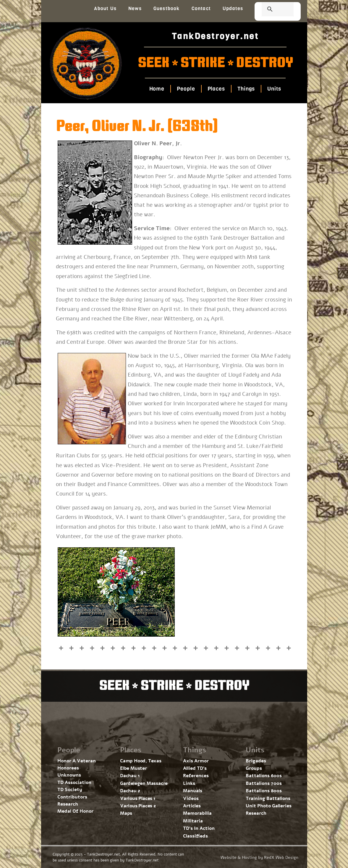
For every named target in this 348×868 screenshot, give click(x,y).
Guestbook (167, 8)
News (135, 8)
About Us (105, 8)
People (186, 89)
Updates (233, 8)
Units (274, 89)
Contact (201, 8)
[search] (271, 10)
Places (216, 89)
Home (157, 89)
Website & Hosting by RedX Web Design (259, 857)
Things (246, 89)
